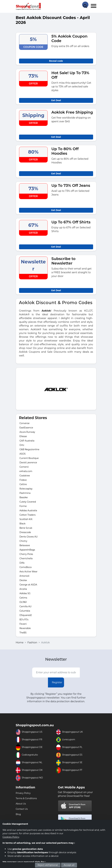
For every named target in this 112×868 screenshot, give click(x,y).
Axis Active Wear (29, 572)
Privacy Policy (23, 793)
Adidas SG (25, 593)
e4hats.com (26, 471)
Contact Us (22, 809)
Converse (25, 423)
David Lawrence (28, 463)
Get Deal (56, 100)
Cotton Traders (28, 515)
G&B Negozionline (29, 449)
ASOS (23, 454)
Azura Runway (27, 432)
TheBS (23, 633)
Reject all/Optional (48, 865)
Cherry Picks (26, 554)
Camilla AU (26, 606)
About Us (21, 804)
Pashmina (25, 493)
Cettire (23, 484)
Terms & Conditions (26, 798)
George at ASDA (28, 585)
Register (57, 682)
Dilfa (22, 563)
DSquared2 (26, 615)
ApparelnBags (27, 550)
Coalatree (25, 476)
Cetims (23, 598)
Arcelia (23, 589)
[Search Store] (85, 5)
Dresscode (25, 532)
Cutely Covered (28, 502)
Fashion (32, 643)
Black (23, 524)
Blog (18, 814)
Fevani (23, 624)
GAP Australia (27, 441)
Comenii (24, 467)
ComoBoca (26, 567)
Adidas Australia (28, 510)
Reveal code (56, 61)
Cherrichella (26, 558)
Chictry (23, 541)
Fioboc (23, 480)
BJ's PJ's (24, 620)
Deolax (23, 580)
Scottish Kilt (26, 519)
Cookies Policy (11, 837)
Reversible (25, 628)
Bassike (24, 497)
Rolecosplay (26, 489)
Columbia (25, 611)
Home (20, 643)
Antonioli (24, 576)
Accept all (69, 865)
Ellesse (23, 436)
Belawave (25, 545)
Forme (23, 506)
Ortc (22, 445)
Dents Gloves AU (29, 537)
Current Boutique (29, 458)
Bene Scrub (26, 528)
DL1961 (23, 602)
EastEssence (26, 428)
